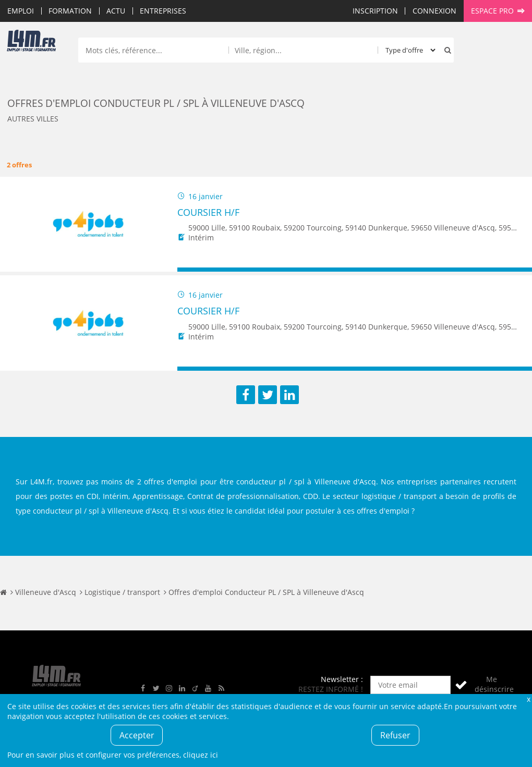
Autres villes (33, 119)
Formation (70, 11)
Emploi (21, 11)
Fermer (528, 699)
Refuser (395, 735)
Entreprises (163, 11)
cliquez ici (201, 755)
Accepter (137, 735)
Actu (116, 11)
